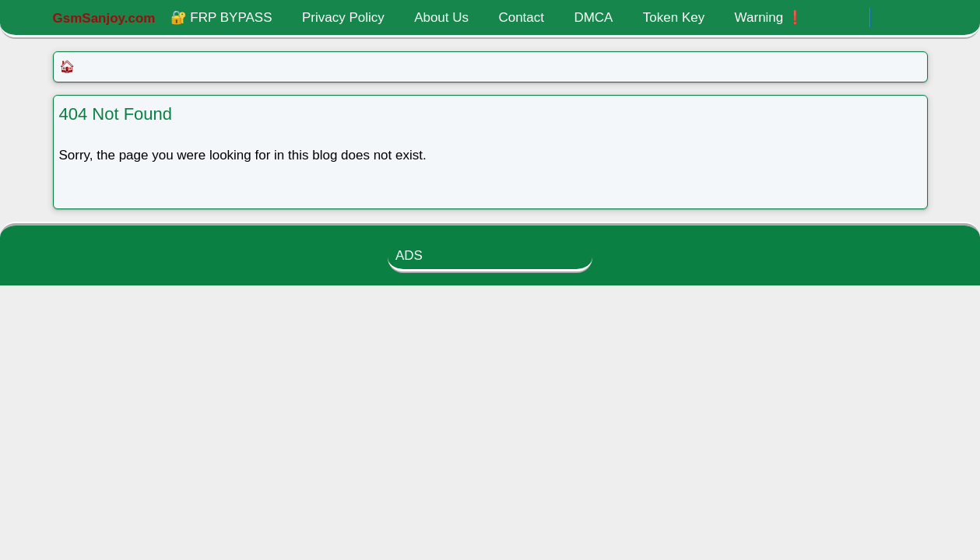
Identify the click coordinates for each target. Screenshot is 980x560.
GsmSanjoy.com (104, 18)
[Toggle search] (914, 18)
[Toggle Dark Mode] (887, 17)
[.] (854, 18)
